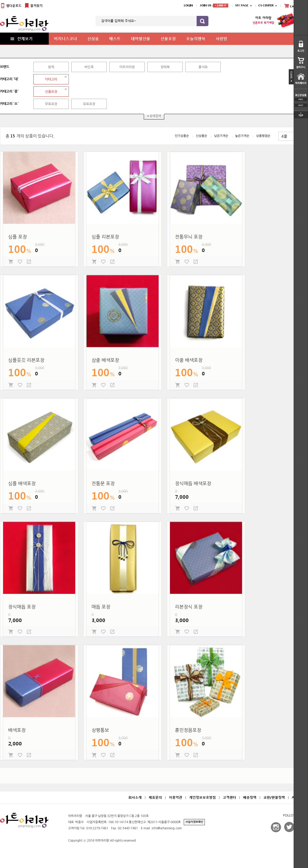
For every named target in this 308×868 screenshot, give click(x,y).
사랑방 (221, 38)
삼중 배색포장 (105, 360)
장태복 (165, 67)
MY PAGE (242, 6)
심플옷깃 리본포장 (26, 360)
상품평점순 (263, 136)
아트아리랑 (127, 67)
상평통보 (100, 730)
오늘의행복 (196, 38)
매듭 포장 (101, 607)
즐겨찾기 (33, 6)
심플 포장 (18, 237)
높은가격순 (242, 136)
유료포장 (89, 104)
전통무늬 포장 (189, 237)
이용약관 (176, 797)
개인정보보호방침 (203, 797)
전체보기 (21, 38)
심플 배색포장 (22, 484)
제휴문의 (155, 797)
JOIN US (214, 6)
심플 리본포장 (105, 237)
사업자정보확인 (194, 822)
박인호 (89, 67)
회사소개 (135, 797)
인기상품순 (182, 136)
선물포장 (168, 38)
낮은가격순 (221, 136)
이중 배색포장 (189, 360)
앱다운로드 (11, 6)
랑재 (51, 67)
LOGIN (188, 6)
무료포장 (51, 104)
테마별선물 (141, 38)
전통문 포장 (103, 484)
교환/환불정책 (274, 797)
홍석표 (203, 67)
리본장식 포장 (189, 607)
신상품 (93, 38)
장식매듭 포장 (22, 607)
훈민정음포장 (188, 730)
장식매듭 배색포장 (193, 484)
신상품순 (201, 136)
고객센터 (229, 797)
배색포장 (17, 730)
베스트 (115, 38)
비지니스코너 (65, 38)
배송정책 (250, 797)
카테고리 (51, 79)
